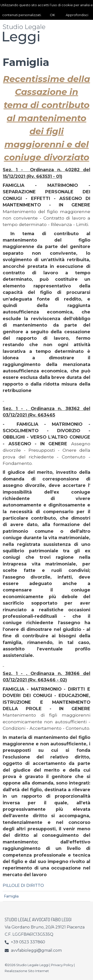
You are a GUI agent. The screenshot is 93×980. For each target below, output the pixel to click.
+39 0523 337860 (28, 942)
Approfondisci (77, 15)
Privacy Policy (62, 965)
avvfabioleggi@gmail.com (36, 950)
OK (52, 15)
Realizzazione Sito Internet (27, 971)
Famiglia (11, 896)
